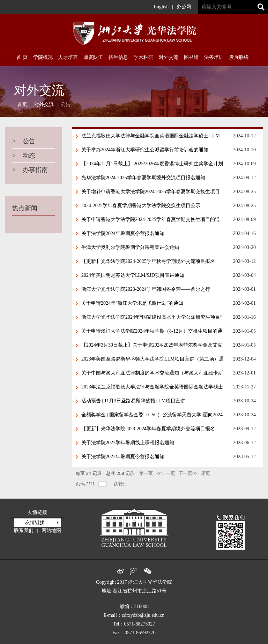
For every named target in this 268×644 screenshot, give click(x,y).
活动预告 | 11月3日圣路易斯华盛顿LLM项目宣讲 (133, 401)
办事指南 (30, 170)
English (161, 7)
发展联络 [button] (239, 57)
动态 (24, 156)
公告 (66, 104)
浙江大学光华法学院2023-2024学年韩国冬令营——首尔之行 (146, 289)
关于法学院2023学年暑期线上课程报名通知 (128, 443)
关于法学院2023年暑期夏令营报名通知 (123, 457)
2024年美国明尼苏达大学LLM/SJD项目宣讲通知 (133, 275)
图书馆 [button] (191, 57)
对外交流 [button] (169, 57)
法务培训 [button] (214, 57)
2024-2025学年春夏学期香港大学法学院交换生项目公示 (141, 206)
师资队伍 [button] (93, 57)
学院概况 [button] (43, 57)
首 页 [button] (22, 57)
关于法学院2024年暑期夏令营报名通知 (123, 233)
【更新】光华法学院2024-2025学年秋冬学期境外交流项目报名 (148, 261)
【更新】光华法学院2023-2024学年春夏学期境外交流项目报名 (148, 429)
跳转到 (121, 484)
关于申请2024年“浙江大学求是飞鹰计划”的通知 (132, 303)
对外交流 (44, 104)
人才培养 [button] (68, 57)
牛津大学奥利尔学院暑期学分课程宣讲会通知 (130, 247)
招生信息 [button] (118, 57)
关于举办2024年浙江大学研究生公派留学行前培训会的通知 (145, 150)
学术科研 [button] (143, 57)
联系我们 (24, 531)
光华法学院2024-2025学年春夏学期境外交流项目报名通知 (143, 178)
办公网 (184, 7)
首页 (22, 104)
